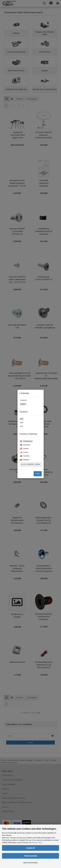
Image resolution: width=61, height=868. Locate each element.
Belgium (24, 460)
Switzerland (26, 441)
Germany (25, 445)
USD (21, 423)
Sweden (24, 456)
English (23, 404)
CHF (21, 427)
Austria (24, 449)
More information (31, 863)
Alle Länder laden (31, 464)
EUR (21, 419)
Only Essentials (31, 856)
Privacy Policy (37, 843)
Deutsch (23, 401)
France (24, 453)
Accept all (30, 848)
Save (38, 474)
